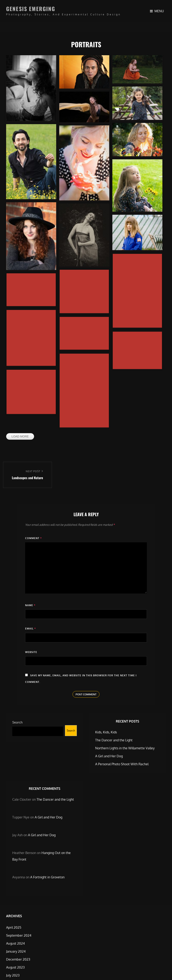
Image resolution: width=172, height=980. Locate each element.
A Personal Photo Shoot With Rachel (122, 764)
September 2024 (19, 935)
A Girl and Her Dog (109, 756)
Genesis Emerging (31, 9)
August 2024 (15, 943)
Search (17, 722)
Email (30, 629)
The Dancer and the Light (114, 740)
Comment (33, 538)
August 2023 (15, 967)
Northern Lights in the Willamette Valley (125, 748)
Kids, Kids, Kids (106, 732)
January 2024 (16, 951)
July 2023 (13, 975)
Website (31, 652)
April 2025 (14, 927)
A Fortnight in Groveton (47, 877)
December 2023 (18, 959)
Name (30, 605)
